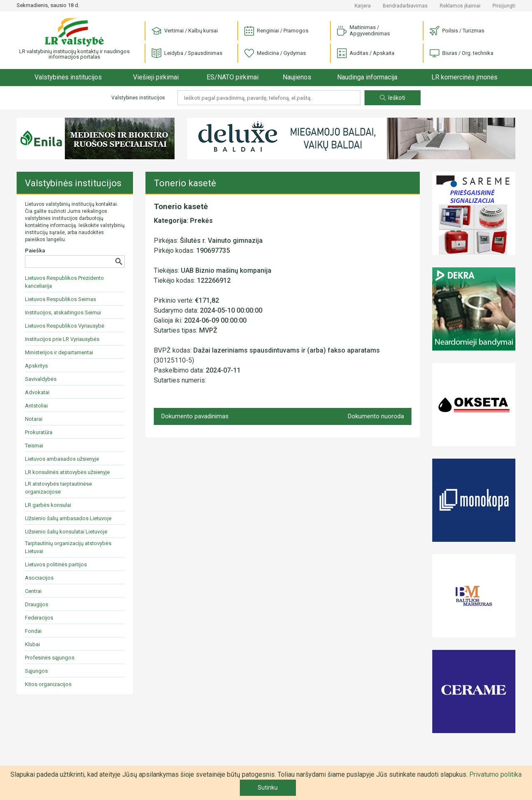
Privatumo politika (495, 774)
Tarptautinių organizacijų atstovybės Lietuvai (68, 547)
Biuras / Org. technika (462, 53)
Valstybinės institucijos (68, 77)
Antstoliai (36, 406)
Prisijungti (504, 6)
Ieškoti (393, 98)
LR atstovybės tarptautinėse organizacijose (58, 488)
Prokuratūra (39, 432)
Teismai (34, 446)
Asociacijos (39, 578)
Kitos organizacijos (48, 684)
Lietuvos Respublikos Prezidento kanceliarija (64, 282)
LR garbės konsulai (48, 505)
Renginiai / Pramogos (276, 31)
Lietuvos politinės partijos (56, 564)
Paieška (35, 251)
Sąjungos (36, 671)
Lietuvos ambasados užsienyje (62, 459)
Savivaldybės (41, 379)
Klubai (32, 644)
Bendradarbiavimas (405, 6)
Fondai (33, 631)
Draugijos (37, 604)
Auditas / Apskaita (366, 53)
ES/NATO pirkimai (233, 77)
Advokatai (37, 392)
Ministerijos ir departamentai (59, 352)
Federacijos (39, 618)
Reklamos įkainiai (460, 6)
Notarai (34, 419)
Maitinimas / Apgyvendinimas (363, 30)
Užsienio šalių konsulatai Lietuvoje (66, 532)
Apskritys (36, 366)
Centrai (33, 591)
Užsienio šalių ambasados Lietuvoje (68, 518)
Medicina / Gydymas (275, 53)
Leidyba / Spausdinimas (187, 53)
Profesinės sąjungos (50, 658)
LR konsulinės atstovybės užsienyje (67, 472)
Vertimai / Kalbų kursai (185, 31)
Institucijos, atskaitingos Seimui (63, 312)
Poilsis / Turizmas (457, 31)
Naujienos (297, 77)
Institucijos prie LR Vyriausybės (62, 339)
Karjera (363, 6)
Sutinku (268, 788)
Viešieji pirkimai (156, 77)
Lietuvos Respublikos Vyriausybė (65, 326)
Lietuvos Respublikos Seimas (60, 299)
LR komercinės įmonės (464, 77)
